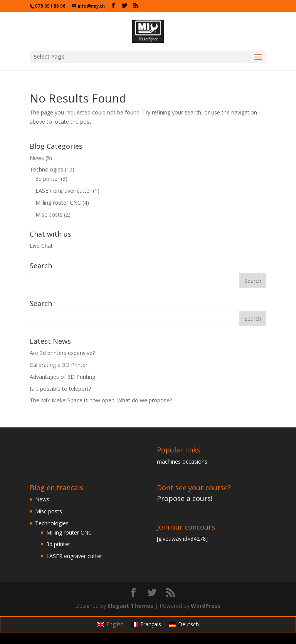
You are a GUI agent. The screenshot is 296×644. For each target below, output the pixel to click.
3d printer (47, 179)
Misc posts (49, 214)
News (37, 158)
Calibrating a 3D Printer (59, 365)
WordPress (206, 606)
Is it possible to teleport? (60, 389)
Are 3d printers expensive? (62, 353)
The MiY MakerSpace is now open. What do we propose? (101, 400)
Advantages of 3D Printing (62, 377)
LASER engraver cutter (63, 191)
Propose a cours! (185, 498)
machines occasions (182, 462)
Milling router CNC (58, 203)
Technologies (46, 169)
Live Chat (41, 246)
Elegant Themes (130, 606)
